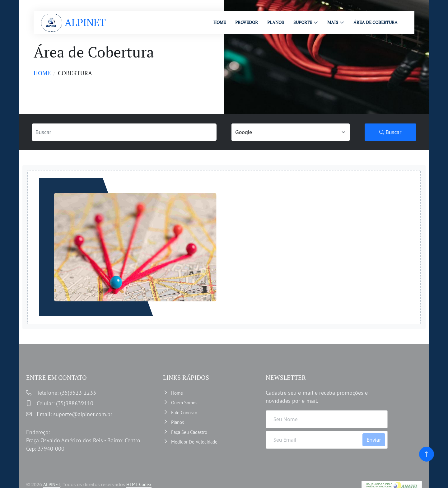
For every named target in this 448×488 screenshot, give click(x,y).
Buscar (390, 132)
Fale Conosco (184, 413)
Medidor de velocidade (194, 442)
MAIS (333, 22)
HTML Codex (139, 484)
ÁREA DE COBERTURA (376, 22)
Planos (177, 422)
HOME (220, 22)
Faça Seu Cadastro (189, 432)
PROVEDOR (247, 22)
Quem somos (184, 403)
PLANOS (276, 22)
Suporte (303, 22)
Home (42, 73)
